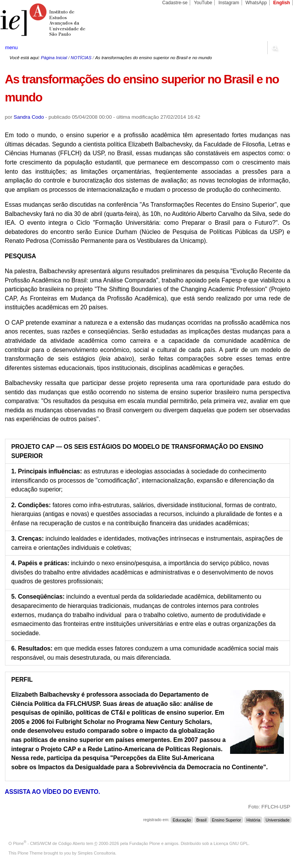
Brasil (201, 820)
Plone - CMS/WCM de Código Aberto (49, 843)
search (274, 48)
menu (11, 47)
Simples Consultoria (96, 853)
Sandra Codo (29, 117)
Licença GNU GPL (231, 843)
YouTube (203, 3)
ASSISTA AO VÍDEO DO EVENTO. (53, 792)
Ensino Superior (226, 820)
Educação (182, 820)
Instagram (229, 3)
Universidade (278, 820)
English (282, 3)
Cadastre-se (175, 3)
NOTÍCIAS (81, 58)
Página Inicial (54, 58)
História (253, 820)
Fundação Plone (145, 843)
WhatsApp (256, 3)
